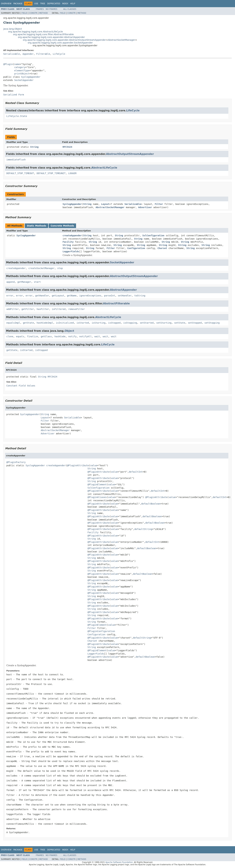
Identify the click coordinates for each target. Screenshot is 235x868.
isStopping (130, 323)
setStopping (212, 323)
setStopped (195, 323)
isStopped (114, 323)
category (20, 67)
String (34, 147)
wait (97, 336)
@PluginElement (97, 484)
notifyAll (86, 336)
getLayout (58, 296)
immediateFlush (16, 160)
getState (28, 323)
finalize (32, 336)
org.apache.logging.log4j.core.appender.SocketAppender (60, 43)
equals (20, 336)
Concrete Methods (62, 226)
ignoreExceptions (90, 296)
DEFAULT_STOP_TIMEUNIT (51, 173)
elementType (22, 71)
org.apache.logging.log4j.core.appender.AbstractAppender (51, 37)
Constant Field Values (21, 386)
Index (65, 4)
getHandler (42, 296)
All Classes (70, 9)
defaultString (143, 529)
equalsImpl (13, 323)
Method (43, 13)
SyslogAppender (31, 77)
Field (24, 13)
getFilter (28, 309)
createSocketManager (41, 268)
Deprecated (54, 4)
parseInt (110, 296)
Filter (159, 204)
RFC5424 (67, 147)
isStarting (99, 323)
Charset (162, 248)
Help (73, 4)
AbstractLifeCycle (104, 168)
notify (72, 336)
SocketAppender (24, 80)
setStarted (147, 323)
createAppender (72, 235)
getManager (24, 282)
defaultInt (136, 472)
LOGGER (72, 173)
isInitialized (65, 323)
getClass (46, 336)
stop (60, 268)
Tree (43, 4)
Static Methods (36, 226)
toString (140, 296)
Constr (33, 13)
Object (69, 331)
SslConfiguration (153, 235)
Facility (68, 242)
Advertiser (145, 207)
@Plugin (8, 64)
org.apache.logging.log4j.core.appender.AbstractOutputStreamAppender (64, 40)
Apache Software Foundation (119, 862)
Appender (28, 54)
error (10, 296)
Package (18, 4)
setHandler (125, 296)
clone (10, 336)
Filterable (43, 54)
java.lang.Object (13, 29)
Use (36, 4)
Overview (6, 4)
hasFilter (43, 309)
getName (72, 296)
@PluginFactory (16, 462)
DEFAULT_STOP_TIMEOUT (20, 173)
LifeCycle (59, 54)
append (11, 282)
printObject (22, 74)
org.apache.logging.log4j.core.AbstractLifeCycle (35, 32)
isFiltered (59, 309)
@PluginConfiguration (101, 631)
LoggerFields (71, 251)
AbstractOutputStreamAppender (130, 154)
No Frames (51, 9)
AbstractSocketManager (121, 40)
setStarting (164, 323)
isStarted (83, 323)
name (17, 64)
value (94, 465)
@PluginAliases (97, 497)
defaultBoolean (151, 504)
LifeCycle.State (17, 116)
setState (180, 323)
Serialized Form (14, 95)
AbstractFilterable (116, 303)
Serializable (12, 54)
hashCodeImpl (45, 323)
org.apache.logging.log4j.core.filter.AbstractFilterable (43, 34)
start (37, 282)
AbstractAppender (123, 290)
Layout (105, 204)
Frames (40, 9)
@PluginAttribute (78, 465)
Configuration (136, 248)
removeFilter (76, 309)
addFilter (13, 309)
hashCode (60, 336)
